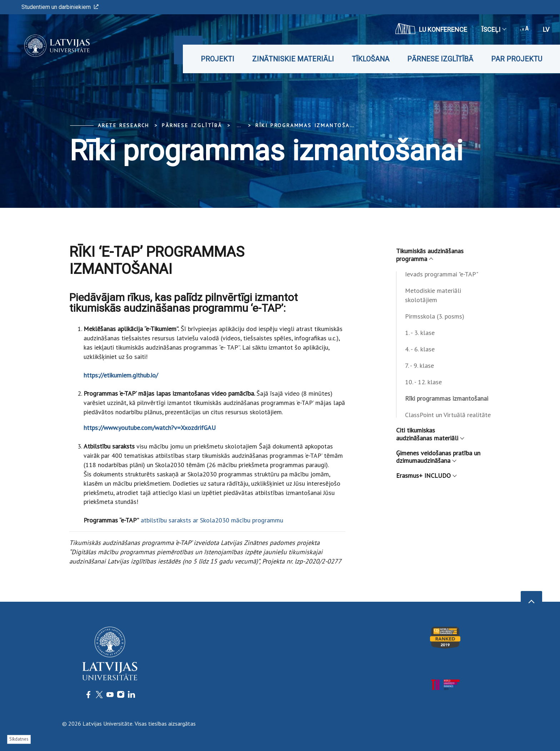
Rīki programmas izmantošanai (308, 125)
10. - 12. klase (423, 382)
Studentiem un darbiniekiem (60, 7)
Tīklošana (371, 59)
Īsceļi (494, 29)
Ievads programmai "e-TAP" (442, 274)
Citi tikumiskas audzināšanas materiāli (430, 434)
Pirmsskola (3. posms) (435, 316)
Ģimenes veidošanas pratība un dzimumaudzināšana (438, 457)
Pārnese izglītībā (440, 59)
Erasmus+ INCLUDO (426, 475)
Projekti (217, 59)
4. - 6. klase (420, 349)
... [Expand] (239, 125)
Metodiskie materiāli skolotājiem (433, 295)
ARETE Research (124, 125)
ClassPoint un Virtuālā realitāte (448, 415)
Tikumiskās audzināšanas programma (430, 255)
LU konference (431, 29)
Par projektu (517, 59)
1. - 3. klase (420, 333)
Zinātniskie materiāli (293, 59)
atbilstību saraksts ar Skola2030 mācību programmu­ (212, 520)
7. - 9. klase (419, 366)
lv (546, 29)
